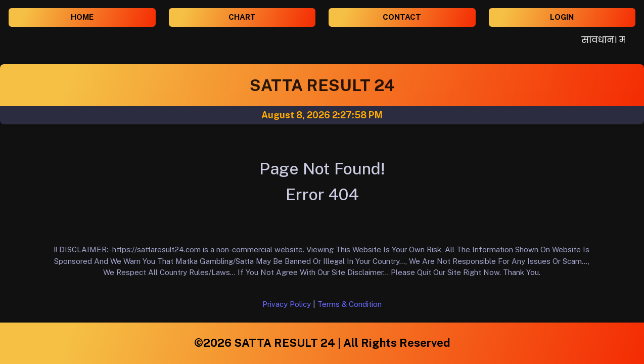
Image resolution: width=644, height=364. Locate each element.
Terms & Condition (350, 304)
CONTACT (402, 17)
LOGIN (562, 17)
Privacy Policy (287, 304)
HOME (82, 17)
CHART (242, 17)
